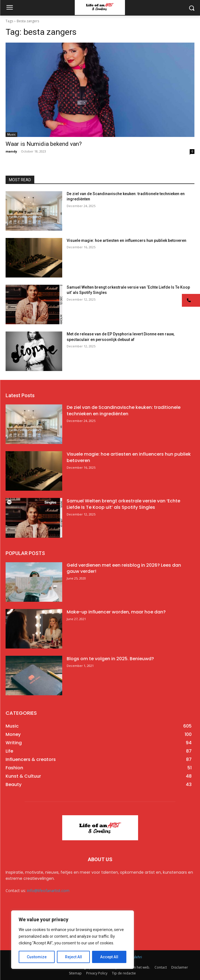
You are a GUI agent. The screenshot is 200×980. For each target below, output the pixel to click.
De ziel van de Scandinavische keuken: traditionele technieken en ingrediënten (124, 410)
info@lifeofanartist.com (48, 891)
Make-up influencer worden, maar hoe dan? (116, 612)
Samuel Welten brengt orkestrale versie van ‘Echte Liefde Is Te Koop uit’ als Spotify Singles (123, 504)
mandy (11, 151)
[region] (73, 940)
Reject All (74, 957)
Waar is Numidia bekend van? (44, 144)
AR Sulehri (134, 957)
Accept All (109, 957)
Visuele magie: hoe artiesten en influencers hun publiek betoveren (126, 240)
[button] (191, 300)
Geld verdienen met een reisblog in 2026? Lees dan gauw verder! (124, 568)
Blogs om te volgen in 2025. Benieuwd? (110, 659)
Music (11, 134)
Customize (37, 957)
